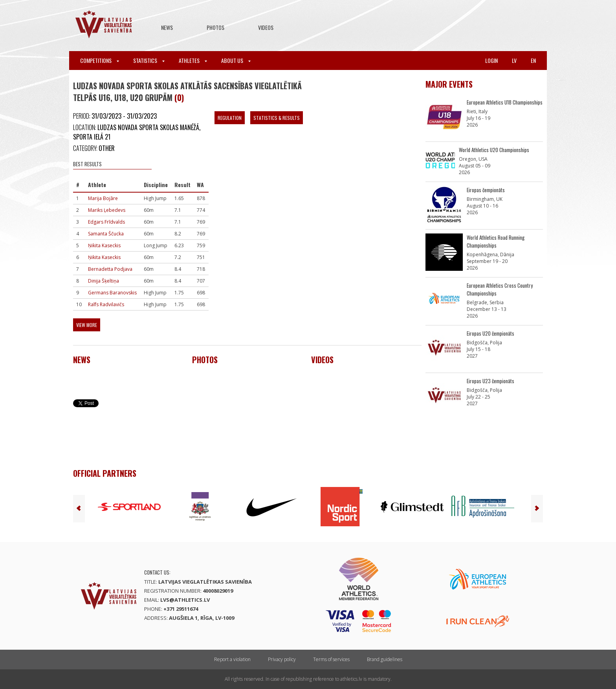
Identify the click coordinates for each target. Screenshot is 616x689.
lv (514, 60)
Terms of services (331, 659)
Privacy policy (282, 659)
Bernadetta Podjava (110, 269)
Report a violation (232, 659)
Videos (266, 27)
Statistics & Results (277, 118)
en (533, 60)
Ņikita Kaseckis (104, 245)
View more (87, 325)
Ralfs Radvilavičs (106, 304)
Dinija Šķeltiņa (104, 281)
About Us (236, 60)
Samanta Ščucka (106, 234)
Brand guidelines (385, 659)
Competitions (100, 60)
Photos (215, 27)
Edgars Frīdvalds (106, 222)
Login (491, 60)
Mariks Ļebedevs (107, 210)
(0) (179, 97)
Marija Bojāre (103, 198)
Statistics (149, 60)
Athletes (193, 60)
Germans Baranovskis (112, 293)
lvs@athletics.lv (185, 600)
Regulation (230, 118)
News (167, 27)
